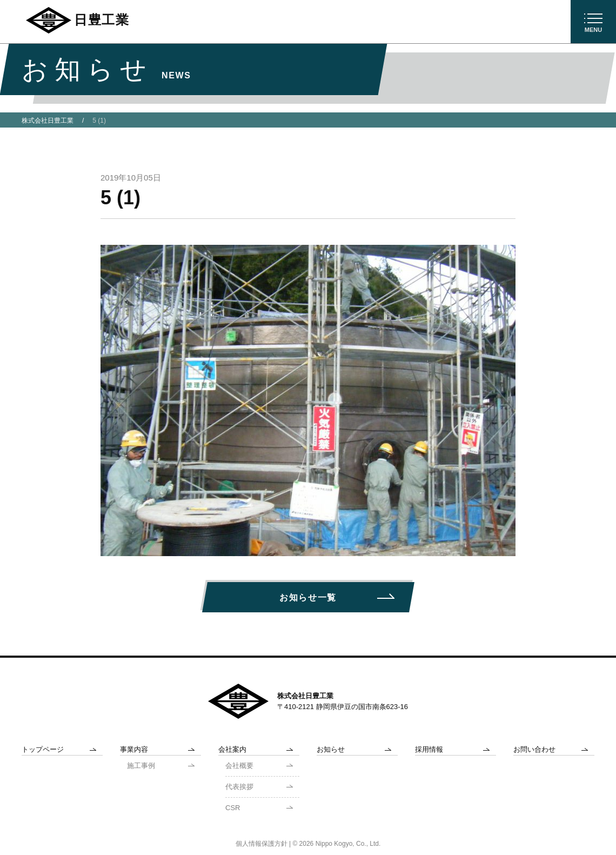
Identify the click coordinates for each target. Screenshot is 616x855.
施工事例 (141, 766)
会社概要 (239, 766)
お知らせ (331, 749)
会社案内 (232, 749)
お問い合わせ (534, 749)
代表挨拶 (239, 787)
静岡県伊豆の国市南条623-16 (362, 707)
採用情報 (429, 749)
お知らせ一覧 (308, 597)
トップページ (43, 749)
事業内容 (134, 749)
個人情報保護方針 (262, 844)
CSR (233, 808)
